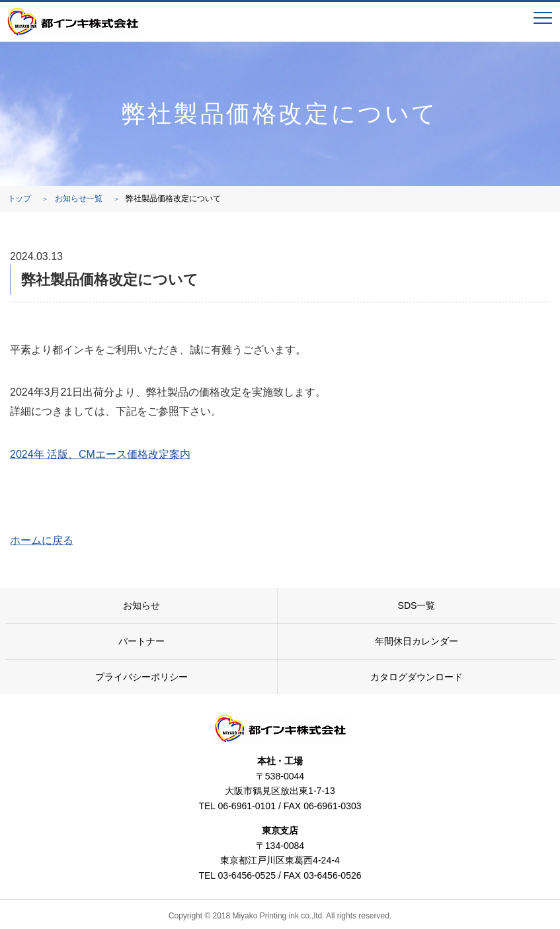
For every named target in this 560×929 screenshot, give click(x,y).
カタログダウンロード (417, 677)
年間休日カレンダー (417, 641)
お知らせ (141, 605)
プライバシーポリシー (141, 677)
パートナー (141, 641)
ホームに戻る (42, 540)
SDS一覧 (417, 605)
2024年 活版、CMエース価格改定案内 (100, 454)
